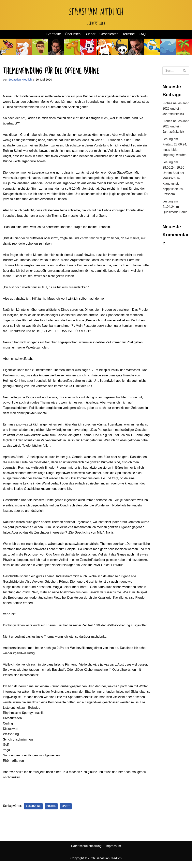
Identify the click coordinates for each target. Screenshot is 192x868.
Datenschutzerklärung (86, 853)
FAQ (142, 34)
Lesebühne (34, 813)
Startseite (53, 34)
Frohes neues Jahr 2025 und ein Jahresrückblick (176, 127)
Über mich (73, 34)
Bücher (90, 34)
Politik (51, 813)
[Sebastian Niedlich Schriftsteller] (96, 15)
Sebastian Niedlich (20, 80)
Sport (66, 813)
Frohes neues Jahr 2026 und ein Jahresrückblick (176, 109)
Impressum (113, 853)
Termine (129, 34)
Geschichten (109, 34)
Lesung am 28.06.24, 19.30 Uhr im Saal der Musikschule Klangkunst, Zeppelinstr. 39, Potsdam (173, 179)
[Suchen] (171, 71)
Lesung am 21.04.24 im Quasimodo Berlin (175, 208)
